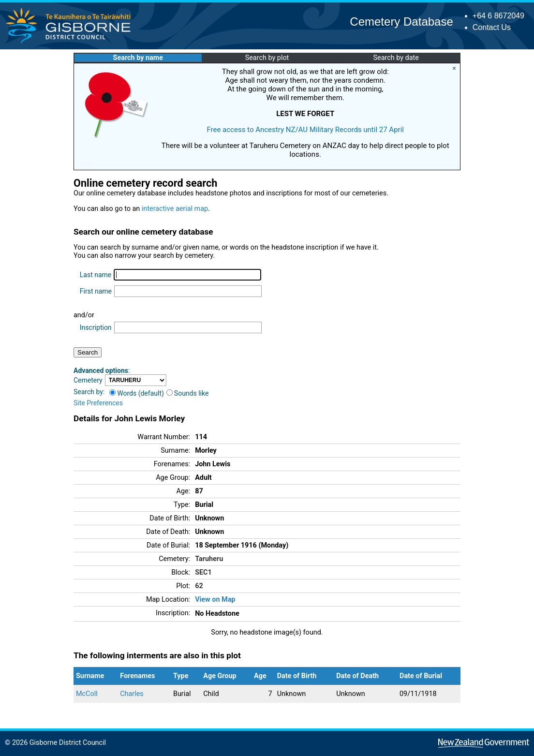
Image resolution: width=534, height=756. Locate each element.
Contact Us (492, 27)
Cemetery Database (401, 22)
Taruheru (209, 559)
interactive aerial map (175, 209)
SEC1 (203, 572)
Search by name (138, 58)
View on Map (215, 600)
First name (96, 291)
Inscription (96, 327)
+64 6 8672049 (498, 16)
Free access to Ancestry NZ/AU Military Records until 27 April (305, 130)
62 (199, 586)
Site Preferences (98, 403)
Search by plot (267, 58)
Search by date (396, 58)
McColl (87, 694)
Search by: (89, 392)
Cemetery (88, 380)
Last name (96, 275)
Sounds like (188, 393)
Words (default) (137, 393)
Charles (132, 694)
